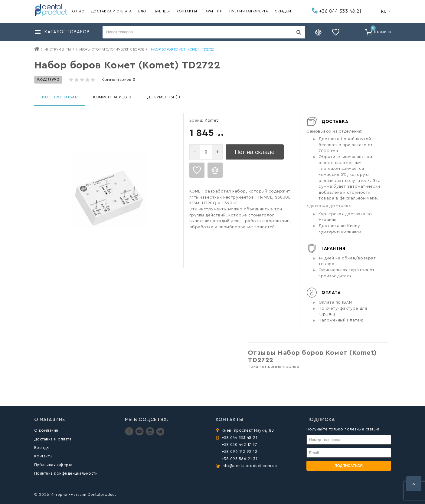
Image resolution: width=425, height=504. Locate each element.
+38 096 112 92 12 (240, 451)
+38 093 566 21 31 (240, 459)
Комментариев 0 (118, 79)
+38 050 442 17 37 (240, 445)
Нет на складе (255, 152)
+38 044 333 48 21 (336, 11)
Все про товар (60, 97)
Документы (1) (164, 97)
